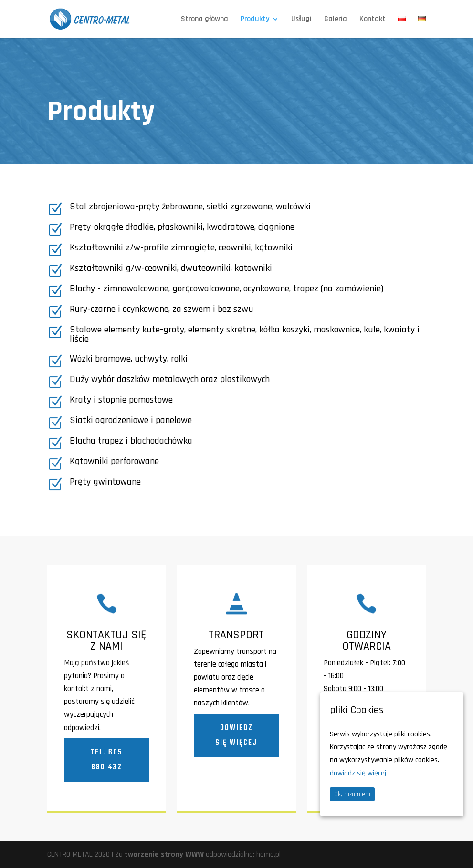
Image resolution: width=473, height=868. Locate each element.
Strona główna (205, 20)
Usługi (301, 20)
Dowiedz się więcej (236, 736)
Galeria (336, 20)
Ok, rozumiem (352, 794)
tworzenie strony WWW (164, 854)
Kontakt (373, 20)
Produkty (255, 20)
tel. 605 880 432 (106, 760)
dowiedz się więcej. (359, 773)
